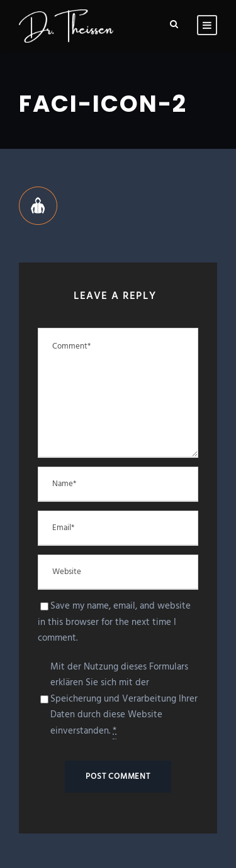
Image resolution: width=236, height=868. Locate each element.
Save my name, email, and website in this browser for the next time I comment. (114, 622)
